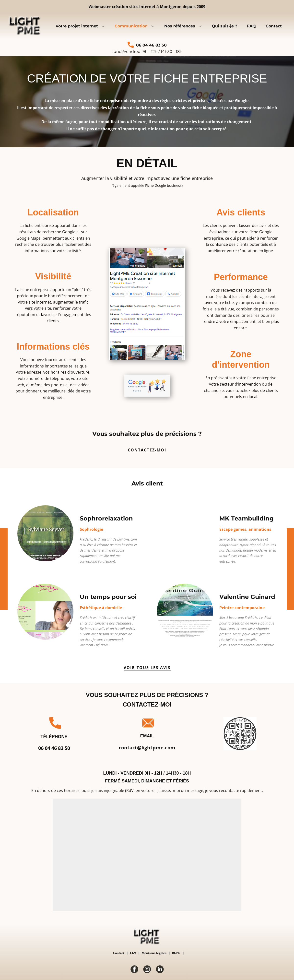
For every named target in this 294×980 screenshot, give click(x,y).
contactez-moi (147, 450)
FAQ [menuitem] (251, 26)
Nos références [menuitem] (180, 26)
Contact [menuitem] (274, 26)
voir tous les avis (147, 668)
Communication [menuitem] (131, 26)
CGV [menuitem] (133, 953)
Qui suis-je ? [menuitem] (224, 26)
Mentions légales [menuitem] (154, 953)
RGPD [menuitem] (176, 953)
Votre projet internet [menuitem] (77, 26)
